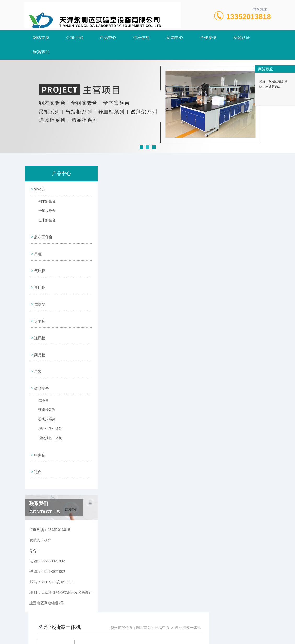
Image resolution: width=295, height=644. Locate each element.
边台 (37, 448)
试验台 (41, 382)
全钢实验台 (44, 212)
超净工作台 (43, 234)
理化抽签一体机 (47, 420)
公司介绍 (74, 38)
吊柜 (37, 249)
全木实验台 (44, 221)
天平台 (39, 309)
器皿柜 (39, 279)
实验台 (39, 189)
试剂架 (39, 294)
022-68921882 (102, 619)
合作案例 (208, 38)
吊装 (37, 354)
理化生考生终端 (47, 410)
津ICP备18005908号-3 (188, 627)
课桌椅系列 (44, 392)
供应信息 (141, 38)
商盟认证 (242, 38)
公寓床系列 (44, 401)
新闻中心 (175, 38)
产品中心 (108, 38)
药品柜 (39, 339)
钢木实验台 (44, 202)
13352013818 (248, 17)
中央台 (39, 433)
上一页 (165, 257)
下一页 (195, 257)
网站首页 (41, 38)
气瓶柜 (39, 264)
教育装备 (41, 369)
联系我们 (41, 52)
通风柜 (39, 324)
